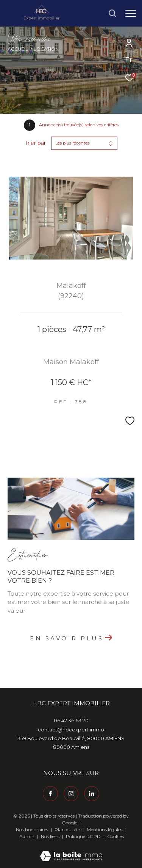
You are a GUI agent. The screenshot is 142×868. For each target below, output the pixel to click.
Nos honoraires (32, 829)
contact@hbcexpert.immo (71, 730)
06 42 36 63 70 (71, 720)
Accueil (18, 49)
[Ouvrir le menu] (131, 13)
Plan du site (68, 829)
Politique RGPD (83, 836)
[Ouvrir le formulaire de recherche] (112, 13)
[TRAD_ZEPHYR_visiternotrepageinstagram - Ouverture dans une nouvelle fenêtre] (71, 794)
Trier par (35, 143)
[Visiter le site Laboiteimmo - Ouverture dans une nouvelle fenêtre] (71, 851)
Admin (27, 836)
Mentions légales (105, 829)
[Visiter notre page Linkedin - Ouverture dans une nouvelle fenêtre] (92, 794)
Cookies (115, 837)
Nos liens (51, 836)
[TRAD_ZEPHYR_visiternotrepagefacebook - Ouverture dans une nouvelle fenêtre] (50, 794)
